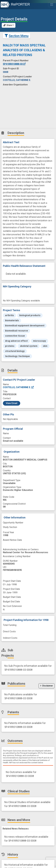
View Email (12, 403)
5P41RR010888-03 (14, 64)
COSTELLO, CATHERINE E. (18, 387)
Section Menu (17, 36)
